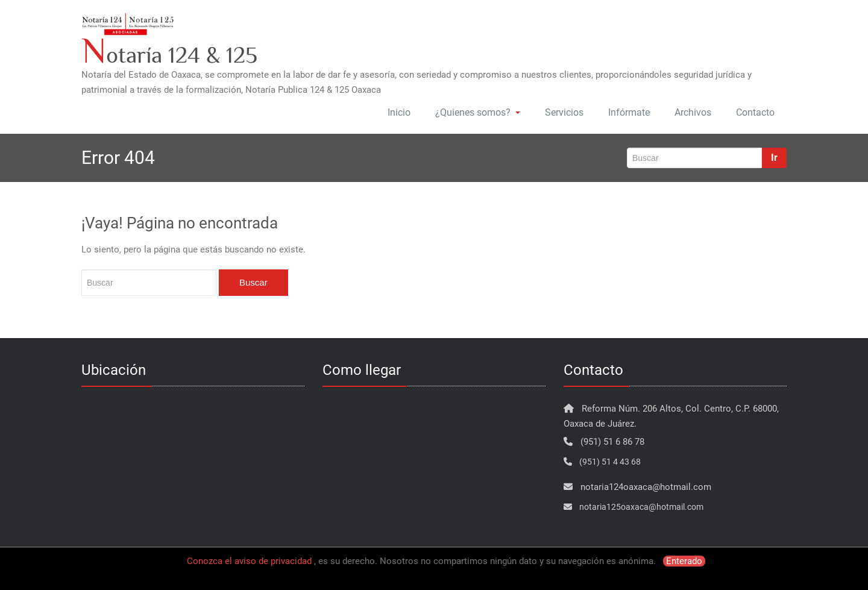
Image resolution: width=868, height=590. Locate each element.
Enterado (684, 561)
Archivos (693, 112)
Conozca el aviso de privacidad (249, 561)
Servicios (564, 112)
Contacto (755, 112)
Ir (774, 158)
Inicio (399, 112)
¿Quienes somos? (478, 112)
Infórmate (629, 112)
